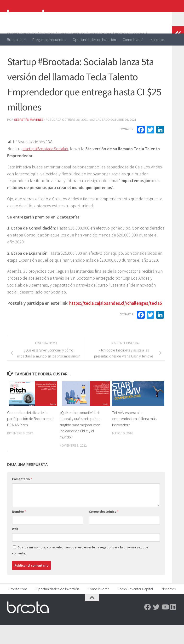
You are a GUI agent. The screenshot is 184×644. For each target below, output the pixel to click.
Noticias (123, 53)
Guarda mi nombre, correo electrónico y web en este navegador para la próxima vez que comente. (80, 569)
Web (15, 547)
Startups (16, 58)
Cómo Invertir (133, 40)
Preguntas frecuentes (49, 40)
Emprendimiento (22, 53)
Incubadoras (101, 53)
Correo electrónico (104, 530)
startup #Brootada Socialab (47, 167)
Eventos (47, 53)
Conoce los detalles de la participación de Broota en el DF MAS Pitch (31, 437)
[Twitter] (156, 626)
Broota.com (16, 40)
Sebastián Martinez (29, 138)
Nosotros (157, 40)
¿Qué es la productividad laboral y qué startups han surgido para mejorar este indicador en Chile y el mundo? (80, 443)
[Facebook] (148, 626)
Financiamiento (72, 53)
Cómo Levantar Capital (135, 608)
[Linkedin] (173, 626)
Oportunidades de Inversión (94, 40)
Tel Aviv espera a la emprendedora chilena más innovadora (134, 437)
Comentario (22, 498)
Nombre (19, 530)
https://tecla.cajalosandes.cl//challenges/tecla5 (116, 322)
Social (140, 53)
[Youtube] (165, 626)
